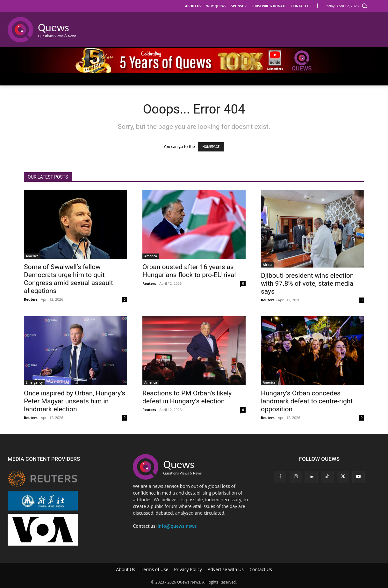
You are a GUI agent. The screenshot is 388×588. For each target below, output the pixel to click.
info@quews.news (177, 526)
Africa (267, 265)
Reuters (31, 299)
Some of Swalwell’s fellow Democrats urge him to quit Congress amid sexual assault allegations (68, 279)
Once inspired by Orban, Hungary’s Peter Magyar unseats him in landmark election (75, 401)
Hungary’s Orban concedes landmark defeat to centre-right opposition (307, 401)
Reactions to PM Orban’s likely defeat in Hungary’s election (187, 397)
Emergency (34, 382)
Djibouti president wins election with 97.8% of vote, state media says (307, 283)
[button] (364, 6)
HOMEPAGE (211, 147)
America (32, 256)
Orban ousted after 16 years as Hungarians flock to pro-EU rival (189, 271)
